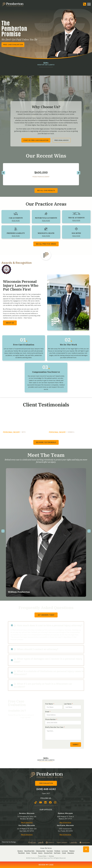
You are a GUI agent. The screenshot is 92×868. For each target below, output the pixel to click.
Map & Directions (27, 822)
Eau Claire (50, 851)
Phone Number (51, 719)
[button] (3, 173)
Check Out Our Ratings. (9, 842)
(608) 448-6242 (14, 717)
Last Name (68, 704)
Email (48, 712)
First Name (50, 704)
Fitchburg (57, 851)
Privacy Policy (42, 856)
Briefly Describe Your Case (55, 727)
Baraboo (20, 851)
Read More (16, 221)
